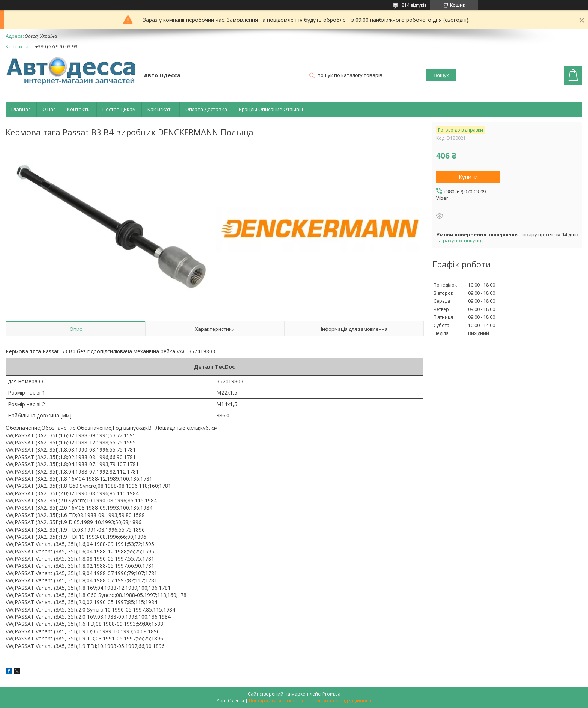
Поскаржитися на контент (278, 701)
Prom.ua (331, 694)
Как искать (160, 109)
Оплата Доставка (206, 109)
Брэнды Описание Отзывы (271, 109)
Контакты (79, 109)
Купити (468, 177)
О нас (49, 109)
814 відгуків (414, 5)
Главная (21, 109)
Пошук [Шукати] (441, 75)
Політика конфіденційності (341, 701)
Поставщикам (119, 109)
